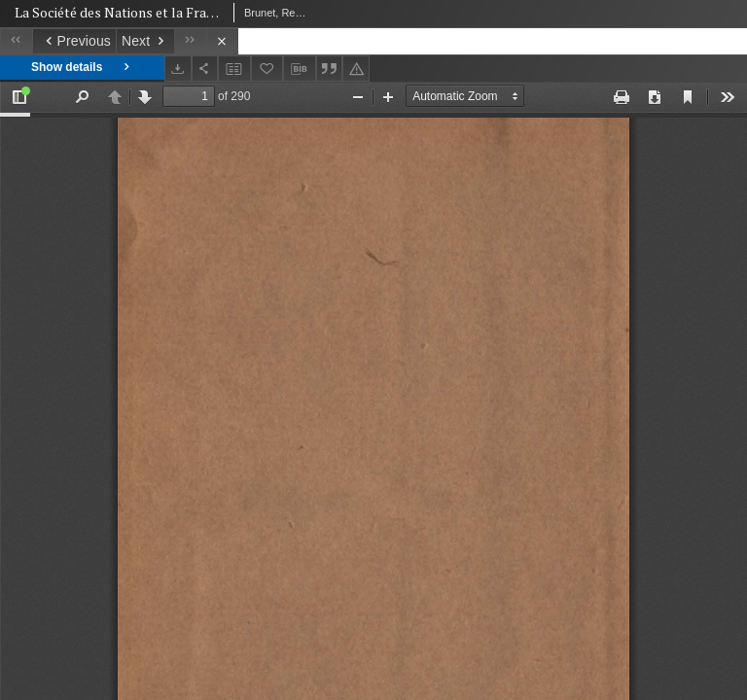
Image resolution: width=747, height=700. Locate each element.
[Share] (205, 69)
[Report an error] (356, 69)
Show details (82, 68)
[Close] (222, 41)
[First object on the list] (16, 41)
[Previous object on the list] (74, 41)
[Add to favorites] (267, 69)
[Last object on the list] (190, 41)
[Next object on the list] (145, 41)
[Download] (178, 69)
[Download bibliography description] (300, 69)
